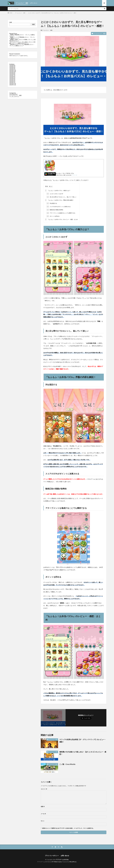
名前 (43, 807)
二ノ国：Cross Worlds (67, 764)
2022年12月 (13, 84)
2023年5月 (12, 77)
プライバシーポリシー (52, 856)
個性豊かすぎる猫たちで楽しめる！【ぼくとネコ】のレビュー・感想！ (83, 753)
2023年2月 (12, 81)
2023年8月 (12, 74)
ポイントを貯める (53, 216)
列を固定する (52, 203)
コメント (44, 789)
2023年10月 (13, 71)
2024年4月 (12, 68)
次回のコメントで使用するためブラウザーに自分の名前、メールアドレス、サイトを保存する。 (68, 828)
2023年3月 (12, 80)
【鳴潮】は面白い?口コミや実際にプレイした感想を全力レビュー (22, 40)
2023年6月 (12, 76)
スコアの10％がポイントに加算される (58, 207)
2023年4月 (12, 79)
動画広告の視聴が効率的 (55, 210)
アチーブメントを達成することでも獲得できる (61, 213)
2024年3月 (12, 69)
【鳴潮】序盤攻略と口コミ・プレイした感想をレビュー (22, 35)
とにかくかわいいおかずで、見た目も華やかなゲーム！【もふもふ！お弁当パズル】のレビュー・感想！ (52, 13)
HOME (11, 13)
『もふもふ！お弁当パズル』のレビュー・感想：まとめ (61, 219)
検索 (11, 22)
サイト (43, 821)
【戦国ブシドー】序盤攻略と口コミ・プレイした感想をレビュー (22, 38)
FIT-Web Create (57, 862)
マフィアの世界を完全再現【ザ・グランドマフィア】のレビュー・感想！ (83, 741)
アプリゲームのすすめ (62, 860)
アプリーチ (75, 175)
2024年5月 (12, 67)
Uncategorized (13, 94)
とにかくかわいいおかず (55, 194)
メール (43, 814)
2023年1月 (12, 82)
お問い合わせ (34, 3)
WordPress (73, 862)
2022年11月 (13, 85)
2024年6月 (12, 65)
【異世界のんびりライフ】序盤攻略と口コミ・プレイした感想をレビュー (22, 45)
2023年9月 (12, 73)
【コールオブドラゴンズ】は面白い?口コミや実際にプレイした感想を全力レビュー (22, 43)
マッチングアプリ (14, 97)
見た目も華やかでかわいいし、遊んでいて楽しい (61, 197)
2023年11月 (13, 70)
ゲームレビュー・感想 (22, 3)
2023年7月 (12, 75)
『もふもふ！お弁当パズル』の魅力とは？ (58, 190)
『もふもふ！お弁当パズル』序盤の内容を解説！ (59, 200)
